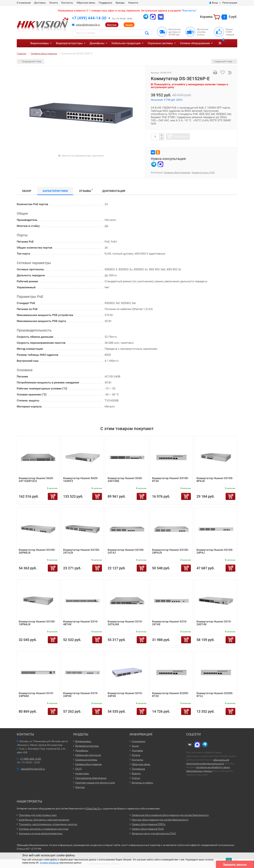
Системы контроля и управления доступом (44, 829)
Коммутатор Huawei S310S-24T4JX (81, 551)
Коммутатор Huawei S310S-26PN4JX (37, 551)
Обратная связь (86, 3)
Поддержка (105, 3)
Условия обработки (49, 863)
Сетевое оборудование (195, 43)
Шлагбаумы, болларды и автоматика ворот (44, 820)
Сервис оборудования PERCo (149, 824)
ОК (229, 860)
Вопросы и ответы (142, 783)
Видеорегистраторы (69, 43)
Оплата (54, 3)
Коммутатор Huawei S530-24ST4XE (125, 480)
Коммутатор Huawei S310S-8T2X (170, 480)
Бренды (120, 3)
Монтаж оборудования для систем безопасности (160, 820)
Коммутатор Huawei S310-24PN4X (36, 695)
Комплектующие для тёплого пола (95, 783)
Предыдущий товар (30, 61)
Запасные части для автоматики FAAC (154, 833)
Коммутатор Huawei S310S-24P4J (215, 551)
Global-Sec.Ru (93, 809)
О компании (24, 3)
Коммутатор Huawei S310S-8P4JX (215, 480)
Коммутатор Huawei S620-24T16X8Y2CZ (36, 480)
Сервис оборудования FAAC (148, 829)
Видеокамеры (40, 43)
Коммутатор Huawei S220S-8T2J (215, 695)
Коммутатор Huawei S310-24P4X (81, 695)
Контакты (67, 3)
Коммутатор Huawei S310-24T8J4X (125, 623)
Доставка (40, 3)
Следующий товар (224, 61)
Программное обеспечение (91, 778)
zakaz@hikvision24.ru (88, 25)
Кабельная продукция (126, 43)
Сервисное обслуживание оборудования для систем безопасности (170, 815)
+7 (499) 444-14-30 (89, 18)
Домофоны (97, 43)
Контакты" (190, 11)
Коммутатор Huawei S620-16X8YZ (81, 480)
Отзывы (86, 190)
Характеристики (55, 191)
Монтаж (112, 25)
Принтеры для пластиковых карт (38, 815)
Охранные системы (160, 43)
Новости (133, 3)
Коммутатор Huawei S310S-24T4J (126, 551)
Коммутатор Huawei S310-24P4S (125, 695)
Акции (129, 25)
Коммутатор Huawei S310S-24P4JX (170, 551)
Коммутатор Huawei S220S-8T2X (170, 695)
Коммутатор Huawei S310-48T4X (81, 623)
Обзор (27, 191)
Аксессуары (82, 773)
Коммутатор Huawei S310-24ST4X (214, 623)
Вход (214, 3)
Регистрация (230, 3)
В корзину (181, 136)
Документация (114, 191)
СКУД (78, 769)
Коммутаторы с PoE (203, 172)
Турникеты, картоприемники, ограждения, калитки (48, 824)
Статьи (136, 778)
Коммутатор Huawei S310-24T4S (170, 623)
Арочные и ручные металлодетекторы (41, 833)
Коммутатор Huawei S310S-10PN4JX (37, 623)
